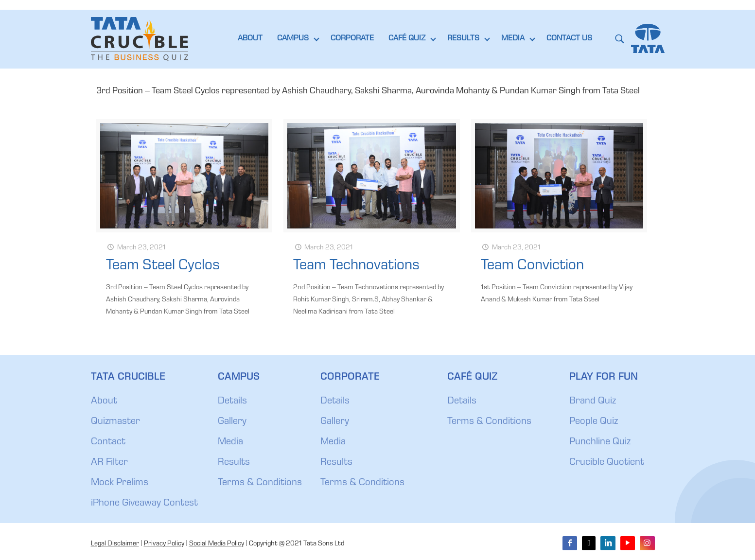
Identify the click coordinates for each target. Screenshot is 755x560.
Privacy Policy (164, 544)
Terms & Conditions (260, 483)
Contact (108, 442)
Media (230, 442)
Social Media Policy (217, 544)
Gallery (232, 422)
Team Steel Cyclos (163, 266)
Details (232, 402)
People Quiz (594, 422)
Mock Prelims (120, 483)
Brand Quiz (593, 402)
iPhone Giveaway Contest (144, 504)
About (104, 402)
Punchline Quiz (600, 442)
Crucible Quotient (607, 463)
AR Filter (109, 463)
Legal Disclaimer (115, 544)
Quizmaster (115, 422)
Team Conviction (532, 266)
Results (234, 463)
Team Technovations (356, 266)
